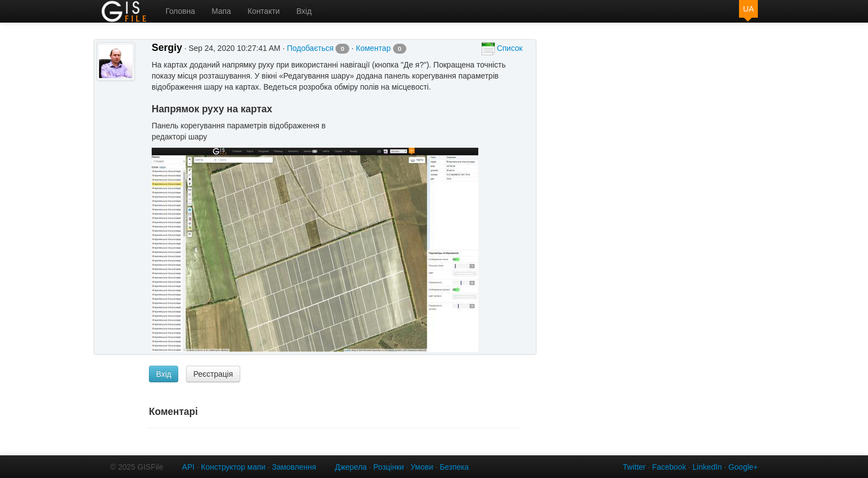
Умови (422, 467)
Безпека (454, 467)
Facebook (669, 467)
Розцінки (389, 467)
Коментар (381, 48)
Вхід (304, 11)
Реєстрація (213, 374)
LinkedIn (707, 467)
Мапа (221, 11)
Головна (180, 11)
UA (748, 9)
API (188, 467)
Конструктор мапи (233, 467)
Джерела (351, 467)
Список (502, 49)
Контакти (263, 11)
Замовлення (294, 467)
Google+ (743, 467)
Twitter (634, 467)
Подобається (318, 48)
